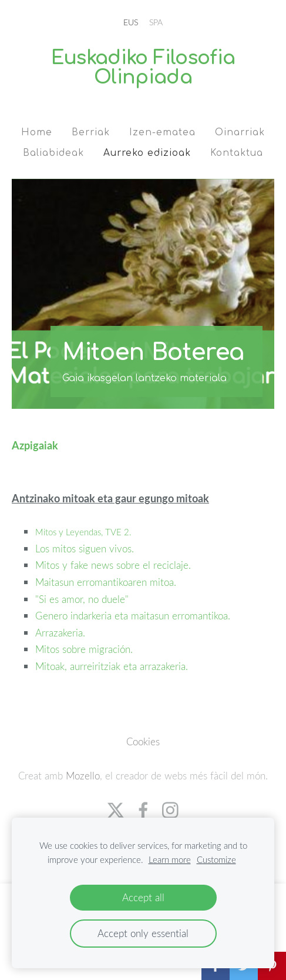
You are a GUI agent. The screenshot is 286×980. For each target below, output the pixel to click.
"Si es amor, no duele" (82, 599)
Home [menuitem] (37, 132)
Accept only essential (143, 933)
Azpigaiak (35, 445)
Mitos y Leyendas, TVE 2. (85, 532)
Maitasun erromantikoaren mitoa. (107, 582)
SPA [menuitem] (156, 22)
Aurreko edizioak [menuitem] (147, 153)
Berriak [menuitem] (91, 132)
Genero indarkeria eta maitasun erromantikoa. (134, 616)
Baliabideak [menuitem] (53, 153)
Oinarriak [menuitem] (240, 132)
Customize (216, 859)
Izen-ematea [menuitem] (162, 132)
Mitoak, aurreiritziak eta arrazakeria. (113, 666)
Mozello (83, 776)
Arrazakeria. (62, 633)
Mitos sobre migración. (85, 649)
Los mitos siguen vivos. (86, 549)
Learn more (170, 859)
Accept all (143, 897)
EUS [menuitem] (131, 22)
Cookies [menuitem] (143, 741)
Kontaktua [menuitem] (237, 153)
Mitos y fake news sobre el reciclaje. (115, 565)
